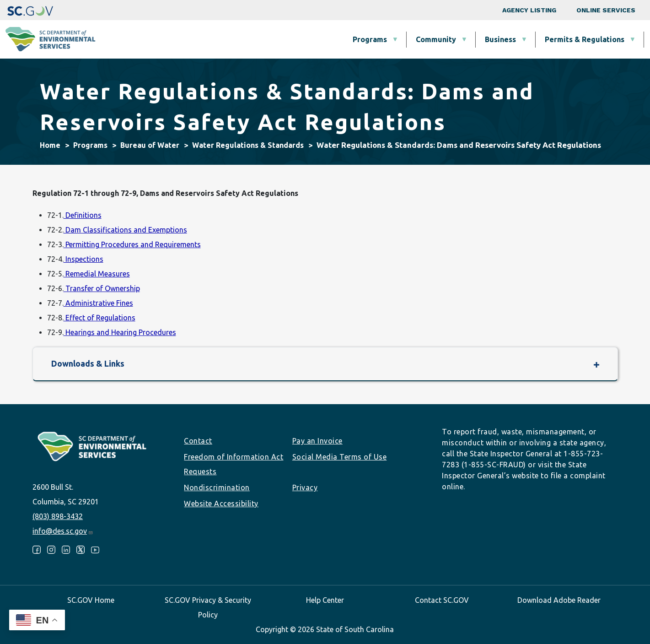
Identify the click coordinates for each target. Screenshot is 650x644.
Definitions (83, 215)
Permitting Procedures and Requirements (132, 244)
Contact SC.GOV (442, 600)
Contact (198, 441)
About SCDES (589, 39)
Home (50, 145)
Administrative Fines (98, 303)
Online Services (606, 10)
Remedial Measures (97, 274)
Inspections (83, 259)
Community (274, 39)
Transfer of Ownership (102, 288)
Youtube (95, 550)
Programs (208, 39)
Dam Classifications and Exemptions (125, 230)
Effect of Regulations (99, 318)
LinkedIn (66, 550)
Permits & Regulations (423, 39)
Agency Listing (529, 10)
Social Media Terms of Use (340, 457)
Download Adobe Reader (559, 600)
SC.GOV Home (91, 600)
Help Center (325, 600)
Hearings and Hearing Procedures (120, 332)
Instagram (51, 550)
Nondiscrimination (217, 487)
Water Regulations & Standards (248, 145)
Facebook (37, 550)
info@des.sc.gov (63, 531)
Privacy (305, 487)
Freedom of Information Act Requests (234, 464)
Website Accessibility (221, 503)
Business (338, 39)
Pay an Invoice (317, 441)
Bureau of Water (150, 145)
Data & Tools (514, 39)
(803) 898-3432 (58, 516)
